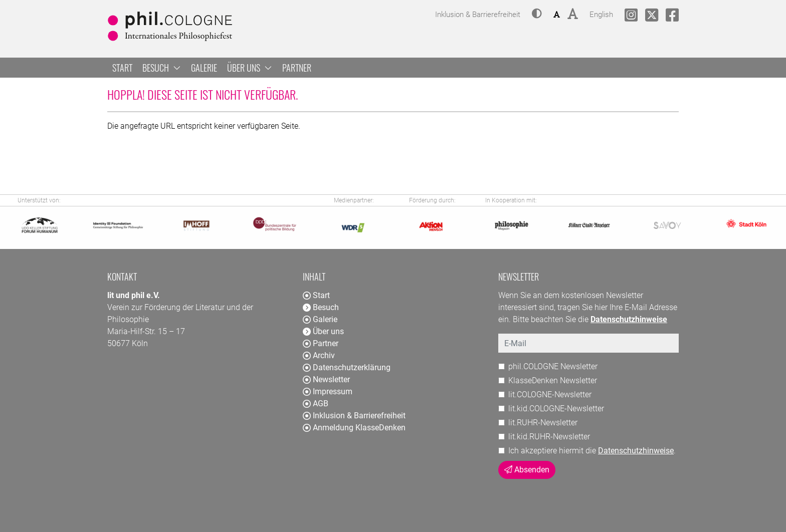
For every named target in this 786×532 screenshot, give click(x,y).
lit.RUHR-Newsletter (543, 423)
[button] (537, 15)
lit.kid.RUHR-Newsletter (549, 437)
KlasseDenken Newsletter (553, 380)
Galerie (204, 68)
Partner (297, 68)
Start (122, 68)
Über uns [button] (250, 68)
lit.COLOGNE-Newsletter (550, 394)
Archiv (319, 355)
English (601, 13)
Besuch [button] (162, 68)
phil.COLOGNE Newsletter (553, 366)
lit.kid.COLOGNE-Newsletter (556, 409)
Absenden (527, 470)
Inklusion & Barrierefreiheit (354, 416)
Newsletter (326, 379)
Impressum (328, 391)
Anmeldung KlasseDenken (354, 428)
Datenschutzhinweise (636, 451)
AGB (316, 404)
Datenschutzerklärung (347, 367)
